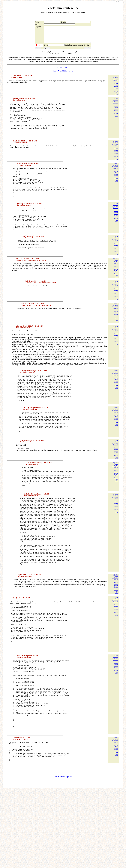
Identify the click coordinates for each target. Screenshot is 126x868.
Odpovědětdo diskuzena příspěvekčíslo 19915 (115, 282)
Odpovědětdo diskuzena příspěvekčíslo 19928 (115, 437)
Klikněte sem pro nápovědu (63, 855)
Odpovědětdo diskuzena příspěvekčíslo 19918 (115, 327)
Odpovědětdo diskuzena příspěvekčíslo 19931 (115, 474)
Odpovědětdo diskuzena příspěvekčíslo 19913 (115, 260)
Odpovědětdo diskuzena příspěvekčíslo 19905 (115, 650)
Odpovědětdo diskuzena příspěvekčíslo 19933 (115, 497)
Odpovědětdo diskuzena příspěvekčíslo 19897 (115, 176)
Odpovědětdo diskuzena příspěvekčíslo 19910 (115, 718)
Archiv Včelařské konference (63, 74)
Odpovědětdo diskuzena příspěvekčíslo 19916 (115, 305)
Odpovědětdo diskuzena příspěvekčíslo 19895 (115, 154)
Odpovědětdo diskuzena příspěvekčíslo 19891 (115, 82)
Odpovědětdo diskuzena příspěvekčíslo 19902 (115, 815)
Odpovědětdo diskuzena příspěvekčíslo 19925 (115, 350)
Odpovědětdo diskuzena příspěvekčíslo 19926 (115, 394)
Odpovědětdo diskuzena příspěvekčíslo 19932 (115, 532)
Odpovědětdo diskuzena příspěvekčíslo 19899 (115, 222)
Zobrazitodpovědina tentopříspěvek (116, 89)
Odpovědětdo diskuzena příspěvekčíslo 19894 (115, 104)
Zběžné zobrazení (63, 71)
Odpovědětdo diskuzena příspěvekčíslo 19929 (115, 628)
